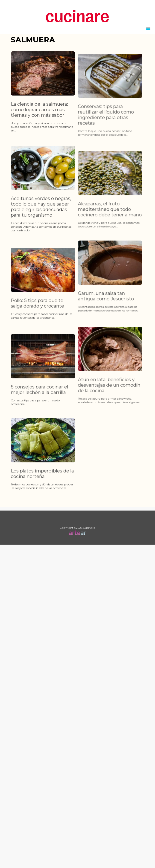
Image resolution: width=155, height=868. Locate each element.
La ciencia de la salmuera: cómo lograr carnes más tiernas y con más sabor (39, 110)
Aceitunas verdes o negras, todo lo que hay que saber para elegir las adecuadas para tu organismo (41, 215)
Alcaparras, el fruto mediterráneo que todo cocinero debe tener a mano (103, 226)
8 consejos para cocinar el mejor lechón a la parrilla (39, 424)
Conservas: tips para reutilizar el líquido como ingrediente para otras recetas (99, 124)
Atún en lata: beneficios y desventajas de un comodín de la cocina (102, 411)
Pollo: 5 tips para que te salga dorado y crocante (37, 328)
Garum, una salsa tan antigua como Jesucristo (99, 313)
